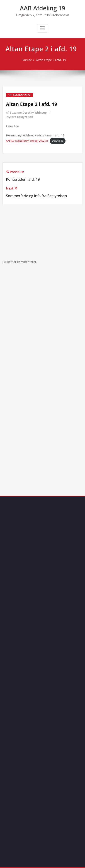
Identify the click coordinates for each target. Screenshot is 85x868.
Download (58, 141)
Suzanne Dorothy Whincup (28, 113)
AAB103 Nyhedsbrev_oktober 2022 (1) (27, 141)
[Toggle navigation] (42, 28)
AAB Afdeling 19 (43, 8)
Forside (27, 60)
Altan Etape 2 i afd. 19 (51, 60)
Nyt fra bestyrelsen (20, 117)
